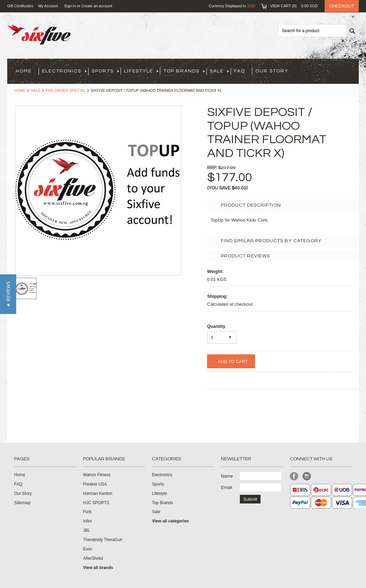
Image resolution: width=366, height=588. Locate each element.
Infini (87, 521)
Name (227, 476)
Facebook (294, 476)
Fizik (87, 512)
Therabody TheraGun (103, 540)
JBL (87, 530)
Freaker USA (95, 484)
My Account (48, 6)
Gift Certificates (20, 6)
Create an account (97, 6)
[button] (8, 294)
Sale (219, 71)
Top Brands (184, 71)
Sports (105, 71)
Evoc (88, 549)
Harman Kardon (98, 493)
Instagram (307, 476)
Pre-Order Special (65, 90)
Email (227, 487)
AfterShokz (93, 558)
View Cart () (294, 6)
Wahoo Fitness (97, 475)
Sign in (70, 6)
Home (20, 90)
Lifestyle (141, 71)
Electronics (64, 71)
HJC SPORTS (96, 503)
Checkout (342, 6)
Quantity (216, 326)
